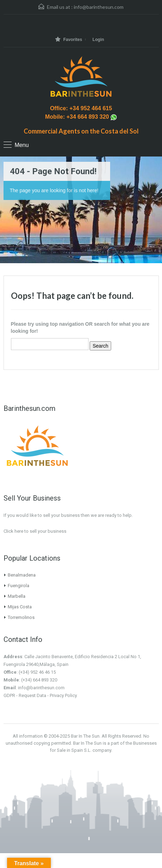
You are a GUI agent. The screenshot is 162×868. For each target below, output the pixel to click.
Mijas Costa (20, 607)
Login (98, 40)
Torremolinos (21, 617)
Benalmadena (22, 575)
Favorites (68, 39)
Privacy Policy (63, 695)
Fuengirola (19, 586)
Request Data (32, 695)
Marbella (17, 596)
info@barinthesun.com (99, 7)
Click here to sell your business (35, 531)
